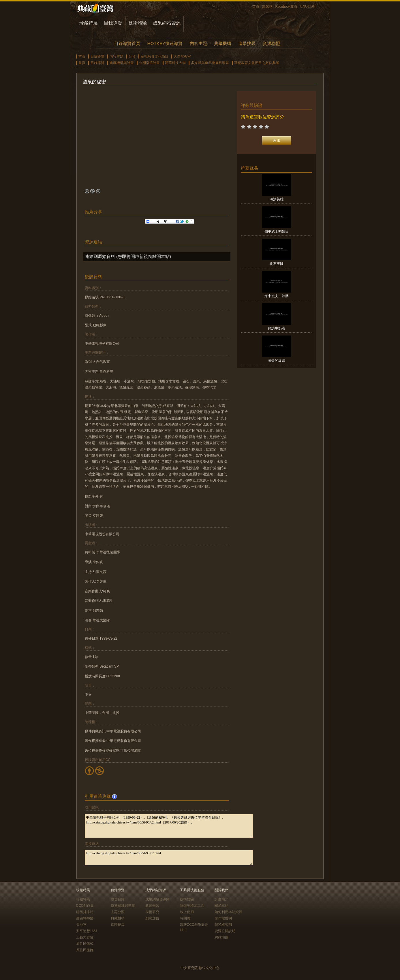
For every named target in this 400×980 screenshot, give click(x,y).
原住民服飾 (85, 950)
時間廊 (185, 918)
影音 (132, 56)
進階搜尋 (247, 43)
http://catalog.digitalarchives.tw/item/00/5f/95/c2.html (169, 858)
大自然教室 (182, 56)
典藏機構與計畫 (122, 63)
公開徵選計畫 (149, 63)
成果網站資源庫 (157, 899)
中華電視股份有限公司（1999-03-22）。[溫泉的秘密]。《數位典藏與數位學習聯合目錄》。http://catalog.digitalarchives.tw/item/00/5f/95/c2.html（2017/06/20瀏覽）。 (169, 826)
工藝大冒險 (85, 937)
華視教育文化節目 (155, 56)
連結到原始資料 (100, 256)
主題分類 (118, 912)
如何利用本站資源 (228, 912)
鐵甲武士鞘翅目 (277, 231)
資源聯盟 (271, 43)
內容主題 (198, 43)
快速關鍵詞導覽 (123, 906)
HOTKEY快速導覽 (165, 43)
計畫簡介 (221, 899)
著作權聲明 (223, 918)
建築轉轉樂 (85, 918)
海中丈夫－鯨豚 (277, 296)
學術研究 (152, 912)
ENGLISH (308, 6)
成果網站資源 (167, 23)
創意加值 (152, 918)
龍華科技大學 (175, 63)
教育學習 (152, 906)
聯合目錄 (118, 899)
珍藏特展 (89, 23)
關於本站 (221, 906)
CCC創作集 (85, 906)
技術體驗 (138, 23)
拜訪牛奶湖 (277, 328)
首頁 (256, 7)
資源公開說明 (225, 931)
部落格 (267, 7)
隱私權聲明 (223, 925)
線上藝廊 (187, 912)
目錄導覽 (113, 23)
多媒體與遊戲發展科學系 (210, 63)
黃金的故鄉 (277, 361)
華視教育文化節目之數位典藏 (257, 63)
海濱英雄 (277, 199)
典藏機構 (223, 43)
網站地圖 (221, 937)
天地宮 (81, 925)
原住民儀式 (85, 944)
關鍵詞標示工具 (192, 906)
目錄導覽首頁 (127, 43)
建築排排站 (85, 912)
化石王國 (277, 264)
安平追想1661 (87, 931)
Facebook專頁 (287, 7)
